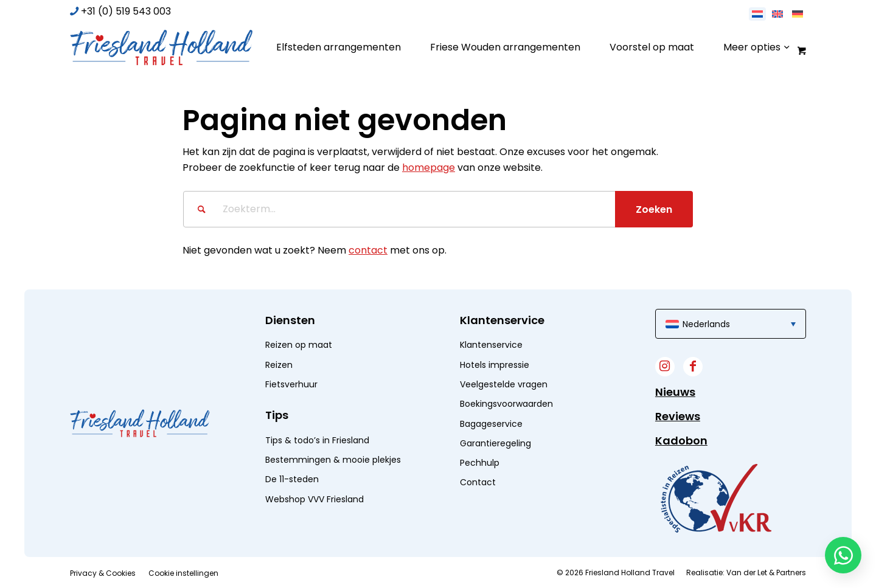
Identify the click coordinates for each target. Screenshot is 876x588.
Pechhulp (480, 463)
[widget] (716, 498)
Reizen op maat (299, 345)
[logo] (161, 47)
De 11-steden (292, 479)
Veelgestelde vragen (504, 384)
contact (368, 250)
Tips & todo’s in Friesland (317, 440)
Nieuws (675, 392)
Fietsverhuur (291, 384)
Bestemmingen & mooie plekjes (333, 460)
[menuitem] (339, 47)
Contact (478, 482)
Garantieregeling (495, 443)
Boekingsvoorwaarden (506, 404)
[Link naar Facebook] (693, 367)
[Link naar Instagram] (665, 367)
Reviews (678, 416)
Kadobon (681, 441)
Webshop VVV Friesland (315, 499)
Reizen (279, 365)
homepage (429, 168)
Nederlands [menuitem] (706, 324)
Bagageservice (491, 424)
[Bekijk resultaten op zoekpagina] (654, 209)
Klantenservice (491, 345)
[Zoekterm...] (438, 209)
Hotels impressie (495, 365)
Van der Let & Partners (766, 572)
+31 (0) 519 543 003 (126, 11)
